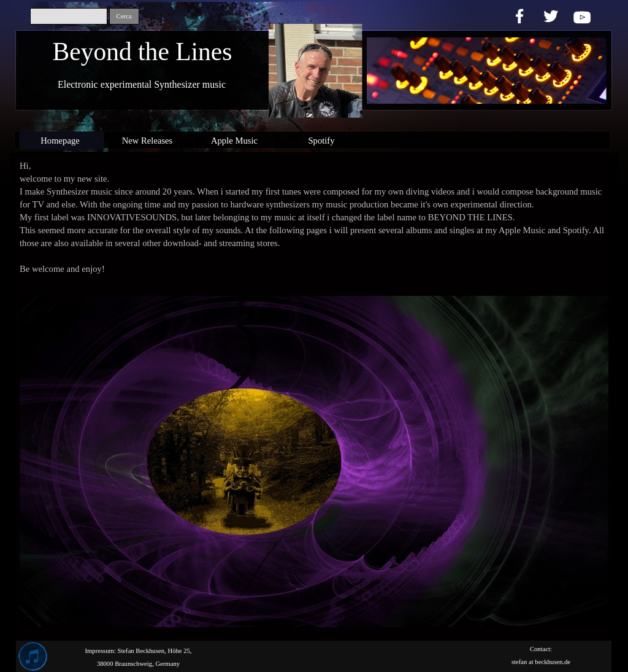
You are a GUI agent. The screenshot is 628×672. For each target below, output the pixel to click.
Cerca (124, 16)
